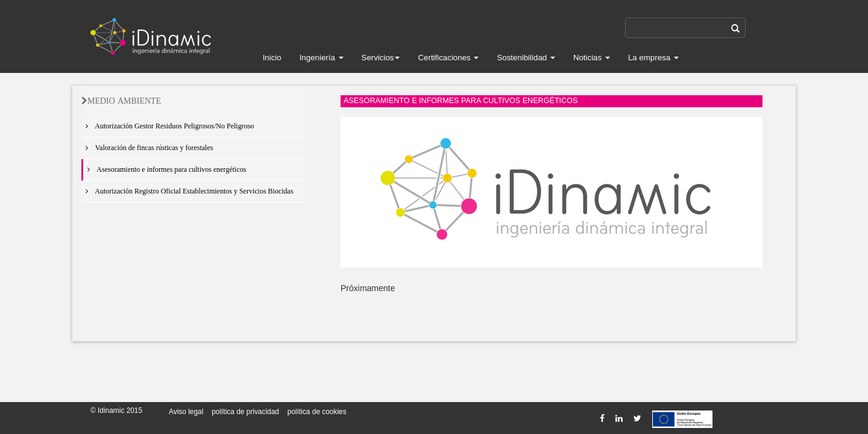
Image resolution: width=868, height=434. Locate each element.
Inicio (272, 58)
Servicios (381, 58)
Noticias (592, 58)
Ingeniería (322, 58)
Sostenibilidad (526, 58)
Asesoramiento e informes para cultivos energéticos (165, 169)
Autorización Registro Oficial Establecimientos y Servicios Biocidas (187, 191)
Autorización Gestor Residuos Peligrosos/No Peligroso (168, 126)
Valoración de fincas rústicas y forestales (147, 148)
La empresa (653, 58)
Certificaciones (448, 58)
